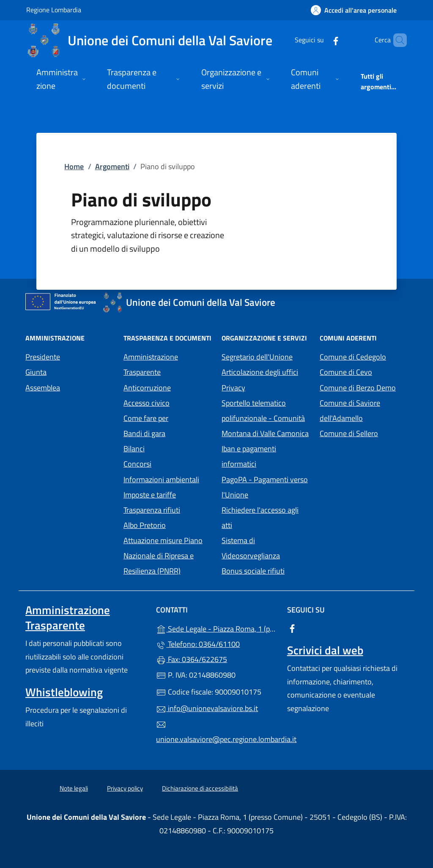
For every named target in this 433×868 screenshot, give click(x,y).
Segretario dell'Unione (257, 357)
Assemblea (43, 388)
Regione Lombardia (54, 10)
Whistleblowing (64, 692)
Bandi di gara (144, 433)
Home (74, 166)
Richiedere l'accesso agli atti (260, 518)
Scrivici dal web (325, 650)
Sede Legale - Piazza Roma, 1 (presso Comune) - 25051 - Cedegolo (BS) (216, 628)
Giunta (36, 372)
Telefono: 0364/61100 (198, 644)
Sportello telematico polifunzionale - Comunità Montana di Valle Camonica (266, 418)
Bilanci (134, 449)
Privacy (266, 387)
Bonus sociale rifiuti (253, 571)
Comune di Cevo (364, 371)
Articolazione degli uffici (260, 372)
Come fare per (146, 418)
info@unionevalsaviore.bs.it (207, 708)
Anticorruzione (147, 388)
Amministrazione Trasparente (151, 364)
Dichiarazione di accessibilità (200, 788)
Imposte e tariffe (150, 495)
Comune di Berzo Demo (364, 387)
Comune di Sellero (364, 433)
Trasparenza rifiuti (152, 510)
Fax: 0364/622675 (192, 659)
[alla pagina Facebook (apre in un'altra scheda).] (321, 40)
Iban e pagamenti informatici (249, 456)
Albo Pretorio (167, 524)
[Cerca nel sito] (397, 40)
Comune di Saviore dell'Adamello (364, 411)
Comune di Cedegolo (364, 356)
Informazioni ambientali (161, 479)
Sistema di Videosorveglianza (251, 548)
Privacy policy (125, 788)
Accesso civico (147, 403)
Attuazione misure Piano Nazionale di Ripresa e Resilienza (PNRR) (163, 556)
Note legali (74, 788)
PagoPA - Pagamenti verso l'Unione (266, 487)
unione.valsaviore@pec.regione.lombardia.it (216, 732)
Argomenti (112, 166)
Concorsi (137, 464)
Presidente (43, 357)
